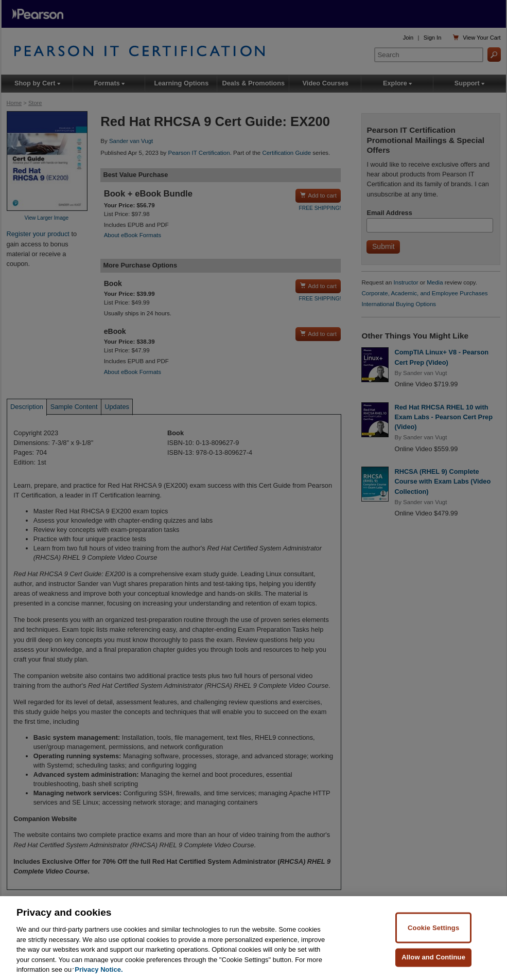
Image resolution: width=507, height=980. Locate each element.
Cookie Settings (433, 928)
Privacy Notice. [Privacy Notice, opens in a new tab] (99, 970)
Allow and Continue (433, 957)
